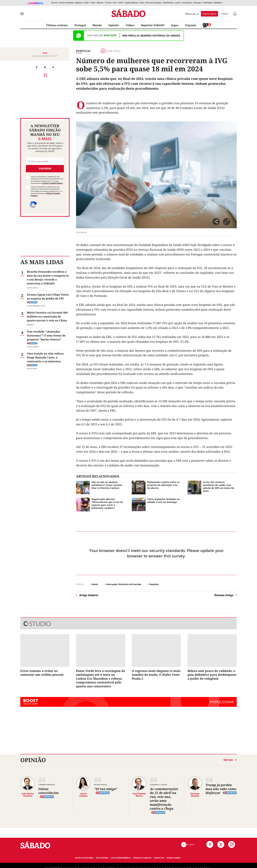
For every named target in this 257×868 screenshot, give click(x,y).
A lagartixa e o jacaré (158, 784)
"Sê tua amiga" (106, 789)
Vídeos (130, 25)
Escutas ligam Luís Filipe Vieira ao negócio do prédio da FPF (48, 297)
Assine (209, 14)
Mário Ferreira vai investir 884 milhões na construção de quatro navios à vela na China (47, 316)
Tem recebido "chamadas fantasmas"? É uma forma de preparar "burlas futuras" (46, 335)
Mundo (97, 25)
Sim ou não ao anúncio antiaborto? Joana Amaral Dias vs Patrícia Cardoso (107, 485)
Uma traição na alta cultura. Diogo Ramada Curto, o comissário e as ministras (46, 357)
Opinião (114, 25)
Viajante (191, 25)
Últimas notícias (57, 25)
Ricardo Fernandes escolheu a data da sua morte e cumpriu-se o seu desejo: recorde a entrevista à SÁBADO (48, 278)
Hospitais (154, 584)
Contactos (159, 858)
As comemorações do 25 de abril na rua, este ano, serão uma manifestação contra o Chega (164, 799)
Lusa (45, 53)
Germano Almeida (195, 795)
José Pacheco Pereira (139, 795)
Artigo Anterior (89, 595)
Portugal (80, 25)
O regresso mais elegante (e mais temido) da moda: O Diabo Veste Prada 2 (156, 675)
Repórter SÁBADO (153, 25)
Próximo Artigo (224, 595)
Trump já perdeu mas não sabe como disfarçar (221, 789)
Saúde (95, 584)
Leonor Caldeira (83, 795)
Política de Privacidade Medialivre (52, 183)
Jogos (175, 25)
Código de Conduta (142, 858)
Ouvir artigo (111, 51)
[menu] (22, 14)
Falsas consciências (49, 791)
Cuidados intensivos (47, 784)
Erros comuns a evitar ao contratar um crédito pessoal (42, 673)
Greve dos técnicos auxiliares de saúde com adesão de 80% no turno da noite (218, 487)
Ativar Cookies (173, 858)
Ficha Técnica (102, 858)
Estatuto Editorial (84, 858)
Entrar (225, 14)
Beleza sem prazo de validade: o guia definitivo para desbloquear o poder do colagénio (212, 675)
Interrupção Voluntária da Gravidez (123, 584)
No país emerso (100, 784)
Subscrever (45, 169)
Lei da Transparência (121, 858)
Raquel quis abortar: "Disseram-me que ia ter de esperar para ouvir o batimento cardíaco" (107, 504)
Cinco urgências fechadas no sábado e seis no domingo (163, 501)
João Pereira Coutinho (28, 795)
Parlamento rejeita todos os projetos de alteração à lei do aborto (163, 485)
